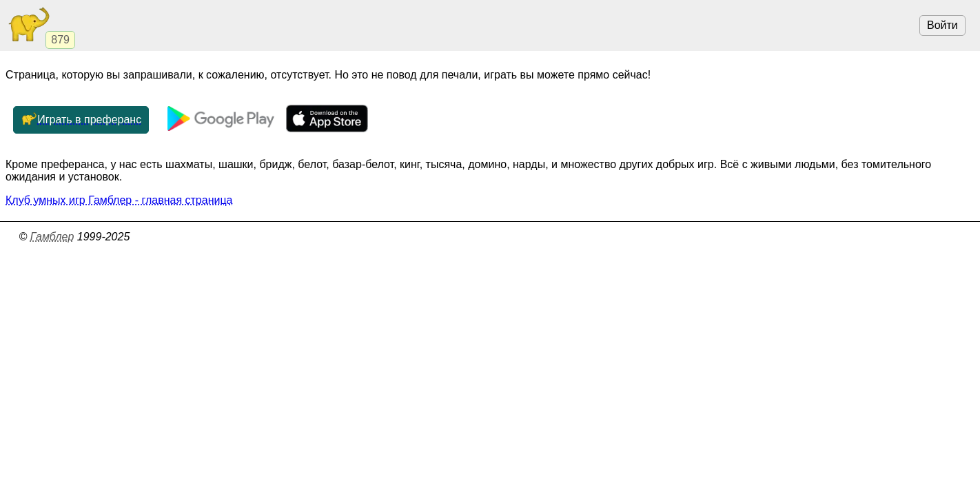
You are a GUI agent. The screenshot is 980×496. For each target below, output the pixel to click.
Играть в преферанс (81, 120)
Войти (942, 25)
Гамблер (52, 237)
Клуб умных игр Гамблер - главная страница (119, 200)
